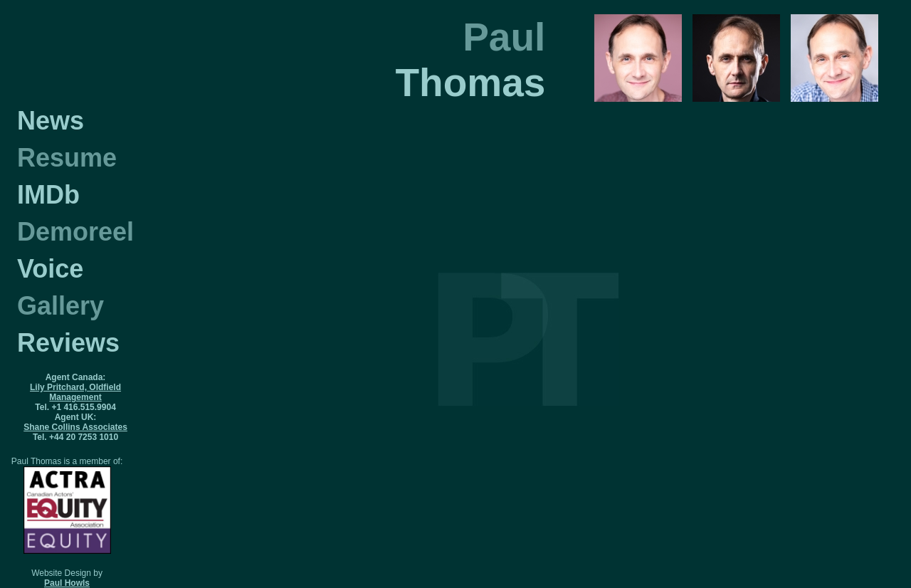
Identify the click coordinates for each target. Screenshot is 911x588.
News (51, 121)
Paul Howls (67, 583)
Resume (67, 158)
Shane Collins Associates (75, 427)
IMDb (48, 195)
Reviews (68, 343)
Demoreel (75, 232)
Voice (50, 269)
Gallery (60, 306)
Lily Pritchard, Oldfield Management (75, 392)
